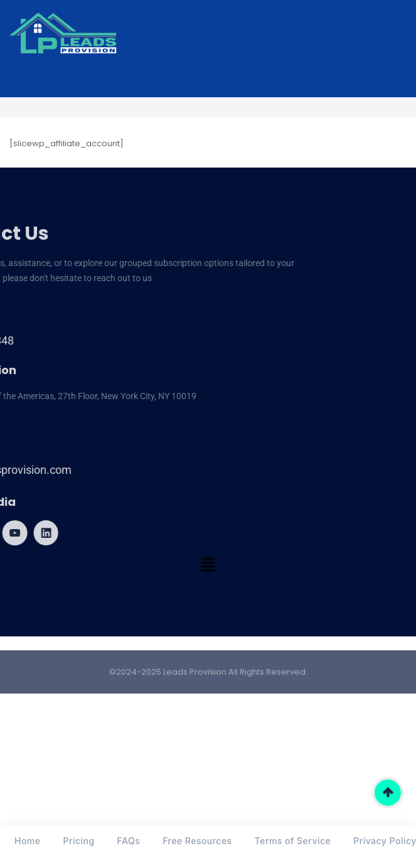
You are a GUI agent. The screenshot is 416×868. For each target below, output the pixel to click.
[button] (208, 566)
